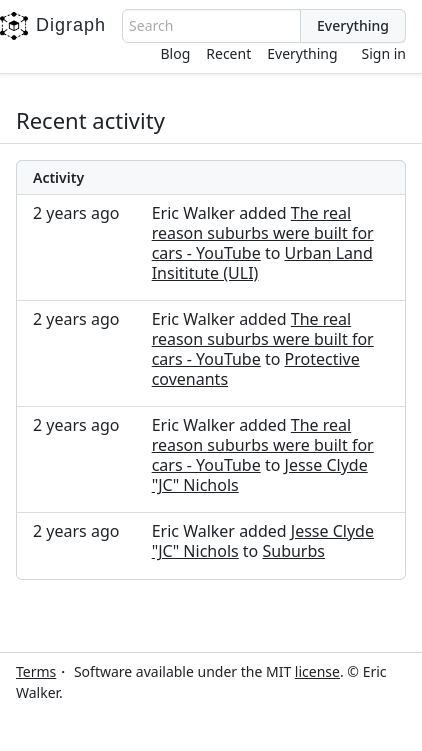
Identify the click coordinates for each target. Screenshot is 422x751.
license (317, 671)
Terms (36, 671)
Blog (176, 53)
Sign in (384, 53)
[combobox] (211, 26)
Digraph (53, 26)
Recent (228, 53)
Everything (302, 53)
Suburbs (293, 551)
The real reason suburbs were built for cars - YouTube (263, 233)
